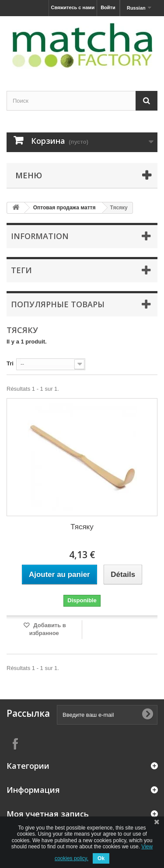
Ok (101, 858)
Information (40, 236)
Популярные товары (58, 304)
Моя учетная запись (48, 814)
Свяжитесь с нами (73, 7)
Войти (108, 7)
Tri (10, 363)
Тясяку (82, 527)
